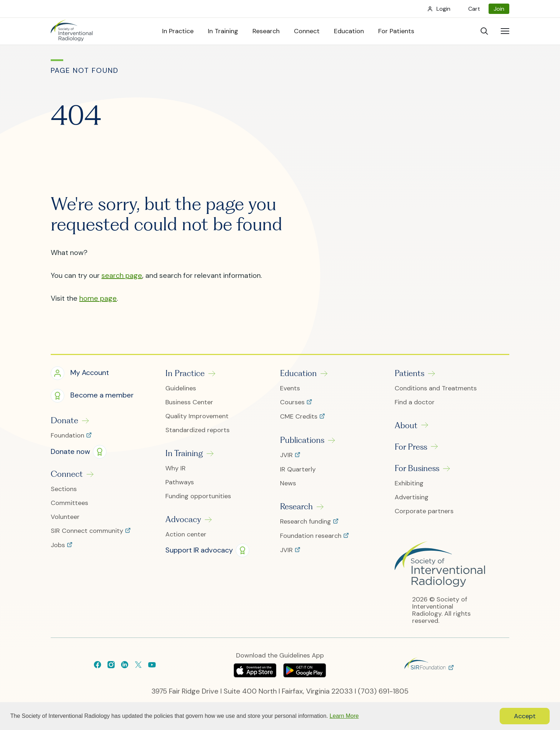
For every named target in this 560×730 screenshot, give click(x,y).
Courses (293, 402)
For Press (411, 447)
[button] (80, 373)
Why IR (176, 468)
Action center (186, 534)
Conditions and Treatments (436, 388)
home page (98, 298)
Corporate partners (424, 511)
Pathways (180, 482)
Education (298, 373)
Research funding (306, 522)
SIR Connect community (88, 531)
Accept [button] (525, 716)
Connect (67, 474)
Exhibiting (409, 483)
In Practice (185, 373)
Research (296, 506)
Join (499, 9)
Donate (64, 420)
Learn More (344, 716)
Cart (474, 9)
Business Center (189, 402)
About (406, 425)
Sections (64, 489)
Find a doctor (415, 402)
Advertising (412, 497)
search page (122, 275)
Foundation (68, 436)
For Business (417, 468)
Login (443, 9)
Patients (409, 373)
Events (290, 388)
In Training (184, 453)
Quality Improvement (197, 416)
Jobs (59, 545)
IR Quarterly (298, 469)
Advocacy (183, 519)
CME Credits (300, 417)
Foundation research (312, 536)
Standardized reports (197, 430)
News (288, 483)
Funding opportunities (198, 496)
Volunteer (65, 517)
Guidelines (181, 388)
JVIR (287, 455)
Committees (69, 503)
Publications (302, 440)
